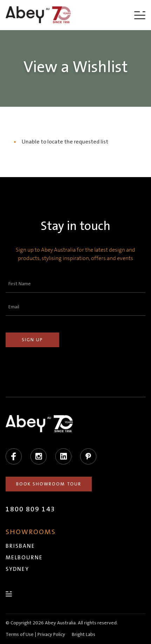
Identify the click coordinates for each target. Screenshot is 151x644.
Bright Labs (84, 635)
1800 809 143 (30, 509)
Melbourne (24, 558)
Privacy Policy (51, 635)
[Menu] (140, 15)
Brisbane (20, 546)
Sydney (17, 569)
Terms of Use (20, 635)
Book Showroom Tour (49, 484)
